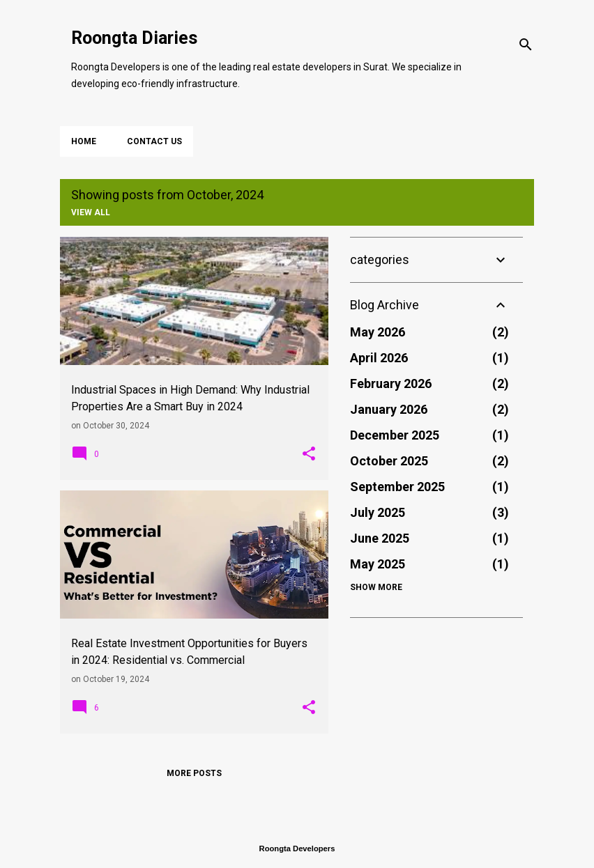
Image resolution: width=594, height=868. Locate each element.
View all (91, 212)
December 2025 (395, 435)
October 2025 (389, 461)
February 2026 (391, 383)
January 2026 (389, 409)
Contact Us (154, 141)
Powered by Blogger (297, 820)
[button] (309, 454)
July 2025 (378, 512)
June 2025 (380, 538)
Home (84, 141)
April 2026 (379, 358)
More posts (194, 773)
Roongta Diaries (134, 38)
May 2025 (378, 564)
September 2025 (397, 487)
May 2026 (378, 332)
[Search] (526, 45)
